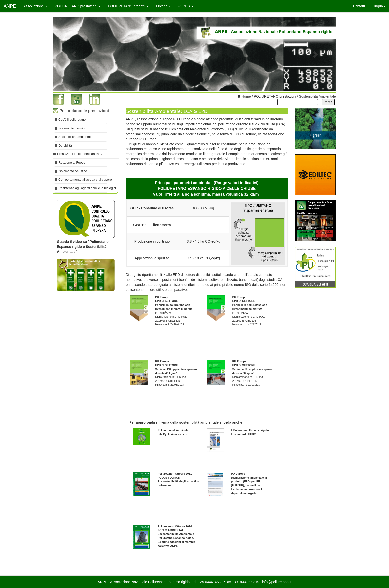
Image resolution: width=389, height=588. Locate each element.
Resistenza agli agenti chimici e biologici (83, 188)
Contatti (359, 6)
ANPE (10, 6)
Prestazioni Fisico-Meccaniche (80, 154)
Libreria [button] (163, 6)
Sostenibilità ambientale (75, 137)
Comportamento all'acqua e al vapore (83, 180)
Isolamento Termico (72, 128)
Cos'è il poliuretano (72, 120)
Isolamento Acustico (73, 171)
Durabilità (65, 145)
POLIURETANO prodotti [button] (128, 6)
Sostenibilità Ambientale (317, 96)
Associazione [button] (35, 6)
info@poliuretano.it (277, 582)
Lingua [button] (379, 6)
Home (246, 96)
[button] (74, 54)
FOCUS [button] (185, 6)
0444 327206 (215, 582)
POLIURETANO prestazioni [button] (78, 6)
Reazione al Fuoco (72, 162)
